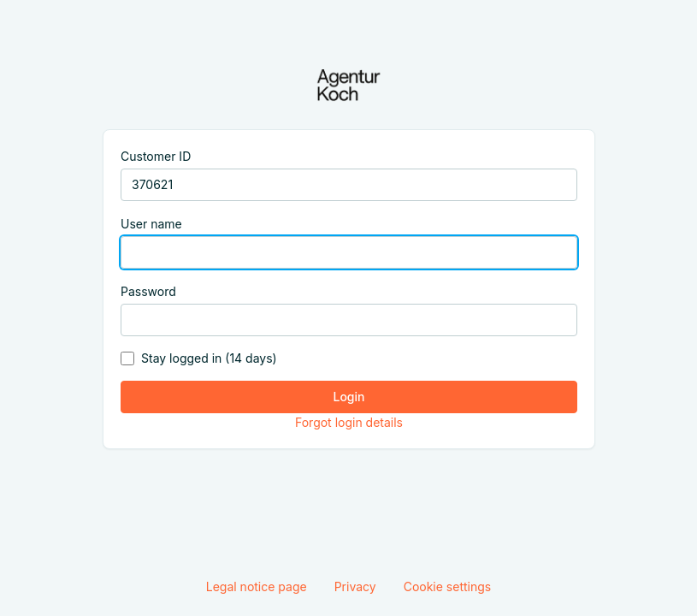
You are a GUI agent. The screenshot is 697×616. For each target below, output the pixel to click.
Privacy (355, 586)
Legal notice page (257, 586)
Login (348, 397)
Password (148, 291)
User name (151, 224)
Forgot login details (348, 422)
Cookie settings (448, 586)
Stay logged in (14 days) (209, 358)
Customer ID (156, 156)
